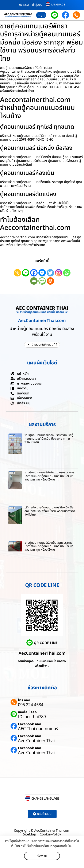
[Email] (34, 281)
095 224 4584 (31, 705)
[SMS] (42, 281)
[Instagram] (59, 273)
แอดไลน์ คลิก (27, 712)
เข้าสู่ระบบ (37, 5)
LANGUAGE (58, 5)
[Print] (50, 281)
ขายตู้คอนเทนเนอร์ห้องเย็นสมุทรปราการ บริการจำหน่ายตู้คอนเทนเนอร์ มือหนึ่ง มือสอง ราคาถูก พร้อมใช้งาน (49, 546)
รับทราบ (42, 856)
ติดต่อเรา (24, 5)
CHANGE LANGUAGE (45, 799)
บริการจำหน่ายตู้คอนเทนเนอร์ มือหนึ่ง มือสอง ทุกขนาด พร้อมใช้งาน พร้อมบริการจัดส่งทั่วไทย (50, 511)
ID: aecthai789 (32, 717)
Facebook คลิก (30, 724)
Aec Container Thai (36, 741)
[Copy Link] (17, 273)
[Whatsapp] (67, 273)
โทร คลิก (24, 700)
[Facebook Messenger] (42, 273)
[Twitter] (50, 273)
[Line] (26, 273)
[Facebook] (34, 273)
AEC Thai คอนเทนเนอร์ (38, 729)
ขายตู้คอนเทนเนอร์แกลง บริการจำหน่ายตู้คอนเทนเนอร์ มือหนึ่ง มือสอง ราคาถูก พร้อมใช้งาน (49, 439)
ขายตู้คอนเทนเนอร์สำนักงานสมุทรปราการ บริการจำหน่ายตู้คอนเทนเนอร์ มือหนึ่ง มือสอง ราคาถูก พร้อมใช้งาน (49, 476)
